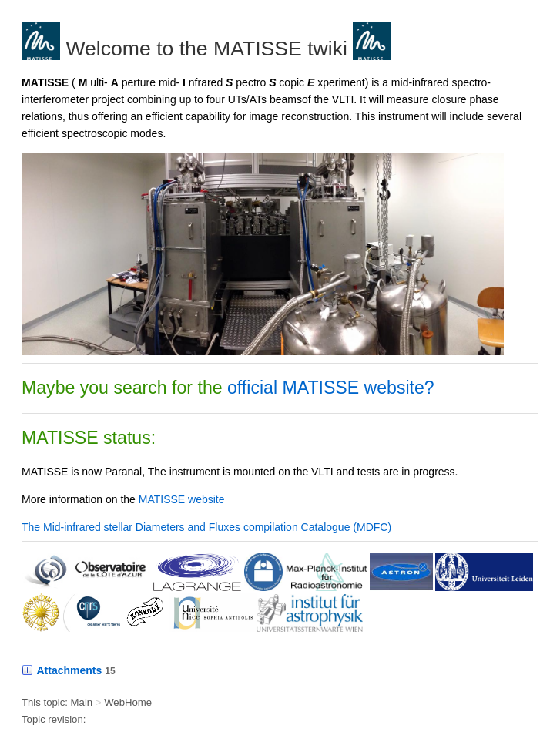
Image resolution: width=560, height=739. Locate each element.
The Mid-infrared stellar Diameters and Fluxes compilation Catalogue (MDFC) (206, 527)
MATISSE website (182, 499)
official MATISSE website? (331, 388)
